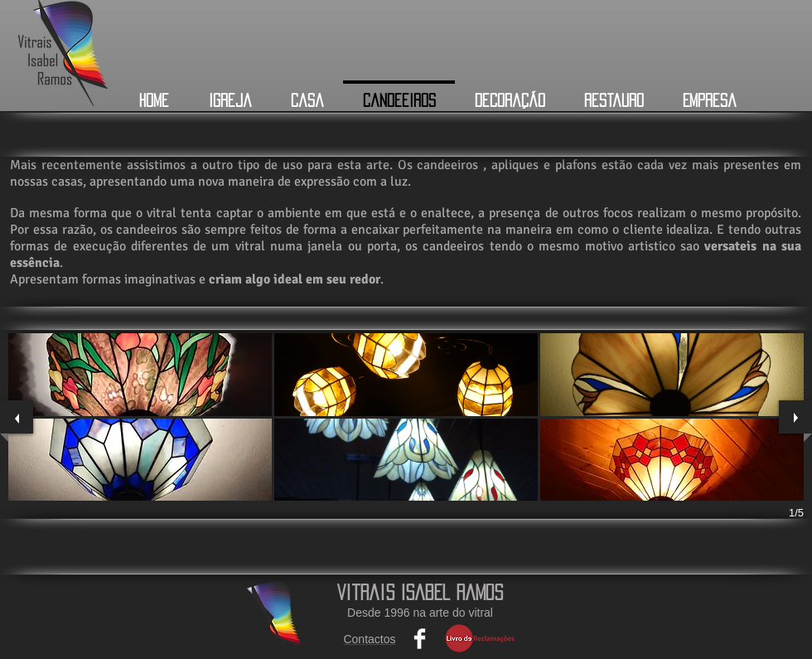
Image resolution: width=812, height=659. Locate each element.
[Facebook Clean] (420, 639)
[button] (140, 375)
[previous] (17, 417)
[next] (795, 417)
